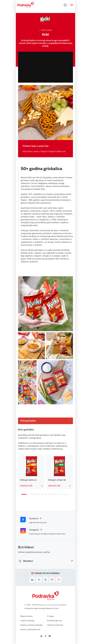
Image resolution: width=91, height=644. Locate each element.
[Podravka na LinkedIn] (41, 636)
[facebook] (39, 580)
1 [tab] (22, 495)
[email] (59, 580)
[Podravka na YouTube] (50, 636)
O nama (51, 616)
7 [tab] (45, 495)
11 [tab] (58, 495)
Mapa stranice (26, 616)
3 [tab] (32, 495)
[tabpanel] (32, 472)
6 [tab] (42, 495)
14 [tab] (68, 495)
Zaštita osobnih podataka (31, 625)
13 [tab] (65, 495)
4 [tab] (35, 495)
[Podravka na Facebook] (46, 636)
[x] (45, 580)
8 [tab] (48, 495)
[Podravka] (26, 7)
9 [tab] (52, 495)
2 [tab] (28, 495)
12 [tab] (61, 495)
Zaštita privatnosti (55, 625)
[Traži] (65, 5)
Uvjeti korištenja (27, 621)
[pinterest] (52, 580)
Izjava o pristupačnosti (30, 630)
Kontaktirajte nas (55, 621)
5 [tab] (38, 495)
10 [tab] (55, 495)
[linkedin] (32, 580)
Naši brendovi (45, 30)
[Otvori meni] (72, 5)
